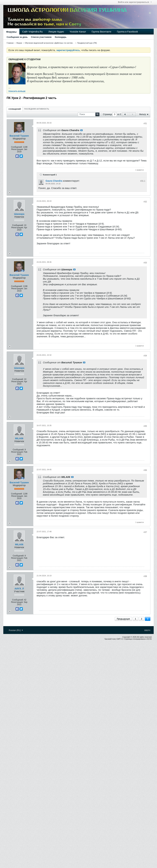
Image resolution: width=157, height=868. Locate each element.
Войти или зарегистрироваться (135, 2)
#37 (145, 532)
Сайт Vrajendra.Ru (32, 32)
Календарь (61, 37)
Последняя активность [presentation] (37, 109)
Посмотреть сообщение (81, 130)
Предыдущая (123, 619)
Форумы (11, 32)
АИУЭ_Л (19, 589)
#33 (145, 263)
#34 (145, 356)
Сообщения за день (17, 37)
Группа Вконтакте (101, 32)
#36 (145, 470)
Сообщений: (17, 147)
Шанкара (19, 214)
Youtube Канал (78, 32)
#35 (145, 426)
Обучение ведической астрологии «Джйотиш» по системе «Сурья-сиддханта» (58, 43)
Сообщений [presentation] (15, 109)
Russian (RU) (16, 630)
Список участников (41, 37)
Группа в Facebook (127, 32)
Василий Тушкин (19, 136)
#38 (145, 576)
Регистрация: (17, 149)
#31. (143, 181)
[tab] (15, 109)
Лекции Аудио (56, 32)
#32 (145, 202)
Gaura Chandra (54, 181)
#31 (145, 123)
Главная (10, 43)
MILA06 (19, 438)
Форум (19, 43)
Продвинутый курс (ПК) (87, 43)
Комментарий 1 (50, 175)
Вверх (147, 630)
